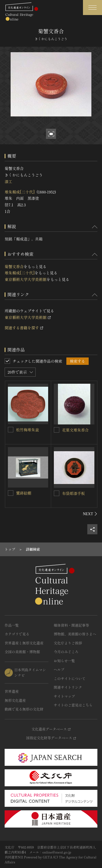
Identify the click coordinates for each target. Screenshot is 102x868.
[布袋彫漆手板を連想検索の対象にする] (57, 493)
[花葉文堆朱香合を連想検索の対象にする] (57, 430)
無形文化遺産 (15, 700)
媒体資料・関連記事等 (72, 625)
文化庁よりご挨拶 (68, 643)
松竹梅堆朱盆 (27, 430)
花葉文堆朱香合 (75, 430)
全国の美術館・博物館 (22, 652)
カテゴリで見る (17, 634)
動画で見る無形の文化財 (24, 709)
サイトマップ (64, 696)
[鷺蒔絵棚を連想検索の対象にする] (11, 493)
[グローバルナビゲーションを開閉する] (92, 8)
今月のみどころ (66, 652)
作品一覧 (12, 625)
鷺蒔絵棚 (24, 493)
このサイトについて (70, 678)
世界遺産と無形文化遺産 (24, 643)
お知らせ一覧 (64, 661)
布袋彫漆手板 (73, 493)
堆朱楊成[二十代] (20, 192)
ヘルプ (59, 669)
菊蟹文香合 (14, 266)
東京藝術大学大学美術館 (26, 279)
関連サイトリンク (68, 687)
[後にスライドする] (90, 514)
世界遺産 (12, 691)
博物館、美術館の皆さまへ (75, 634)
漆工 (8, 181)
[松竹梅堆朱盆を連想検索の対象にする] (11, 430)
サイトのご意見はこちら (73, 705)
